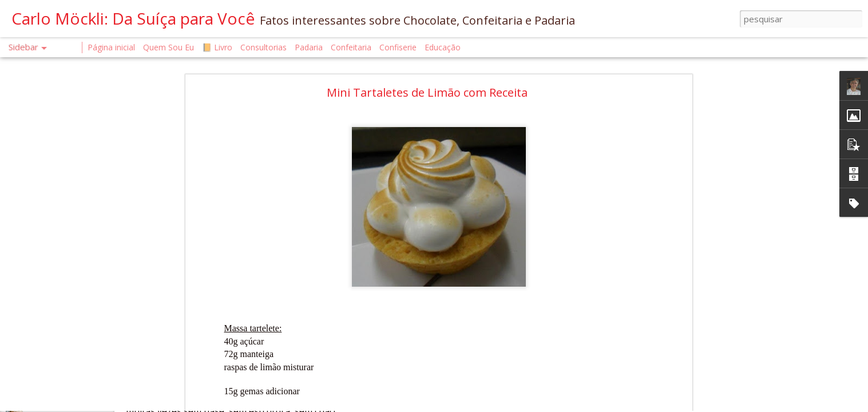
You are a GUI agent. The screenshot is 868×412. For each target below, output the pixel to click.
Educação (443, 47)
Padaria (310, 47)
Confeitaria (351, 47)
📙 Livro (217, 47)
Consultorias (263, 47)
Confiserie (398, 47)
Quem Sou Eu (169, 47)
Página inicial (111, 47)
